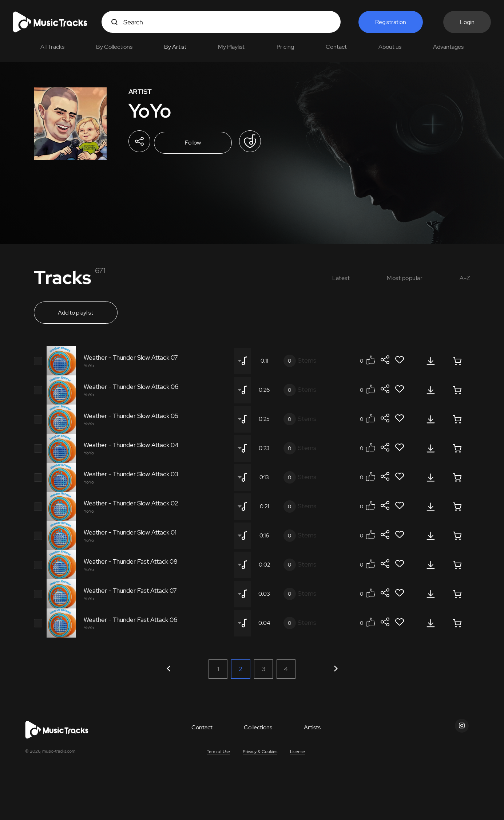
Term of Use (218, 757)
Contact (336, 47)
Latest (341, 278)
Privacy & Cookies (260, 757)
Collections (258, 732)
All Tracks (52, 47)
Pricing (285, 47)
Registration (391, 22)
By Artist (175, 47)
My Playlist (231, 47)
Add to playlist (76, 316)
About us (390, 47)
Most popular (405, 278)
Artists (312, 732)
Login (468, 22)
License (297, 757)
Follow (196, 143)
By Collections (114, 47)
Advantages (448, 47)
